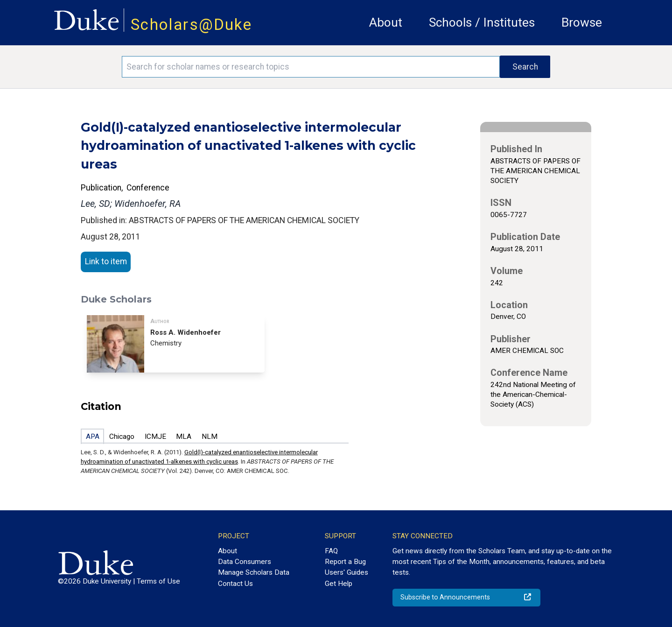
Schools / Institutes (482, 22)
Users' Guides (346, 572)
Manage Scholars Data (254, 572)
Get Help (339, 584)
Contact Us (235, 584)
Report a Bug (345, 562)
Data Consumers (245, 562)
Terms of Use (158, 581)
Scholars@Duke (191, 25)
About (386, 22)
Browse (582, 22)
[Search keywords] (311, 67)
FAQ (331, 551)
